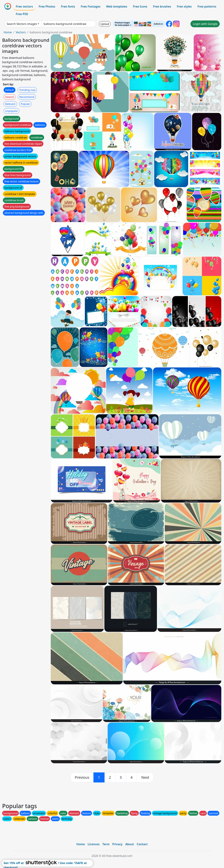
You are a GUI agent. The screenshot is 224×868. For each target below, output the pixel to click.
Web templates (117, 6)
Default (10, 90)
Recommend (27, 97)
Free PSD (22, 14)
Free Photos (47, 6)
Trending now (27, 90)
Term (106, 844)
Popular (25, 104)
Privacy (117, 844)
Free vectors (24, 6)
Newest (10, 97)
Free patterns (207, 6)
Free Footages (91, 6)
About (130, 844)
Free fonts (68, 6)
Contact (142, 844)
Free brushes (162, 6)
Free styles (184, 6)
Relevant (10, 104)
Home (8, 32)
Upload (105, 24)
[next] (145, 777)
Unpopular (11, 111)
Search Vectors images (22, 24)
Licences (94, 844)
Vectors (21, 32)
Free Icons (140, 6)
